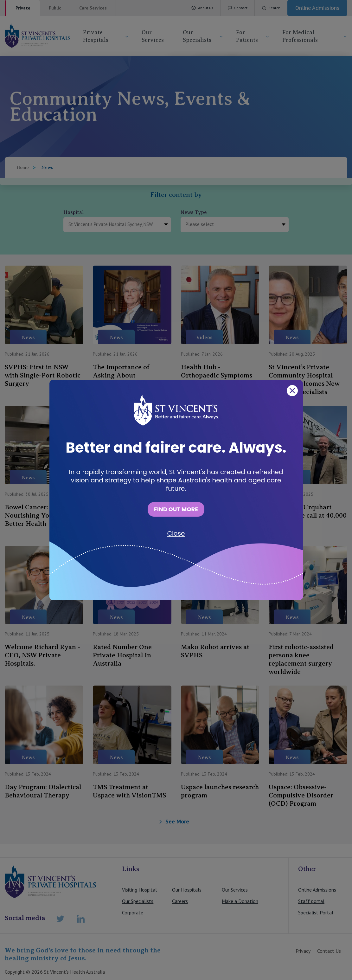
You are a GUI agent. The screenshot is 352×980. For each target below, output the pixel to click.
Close (176, 533)
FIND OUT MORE (176, 509)
